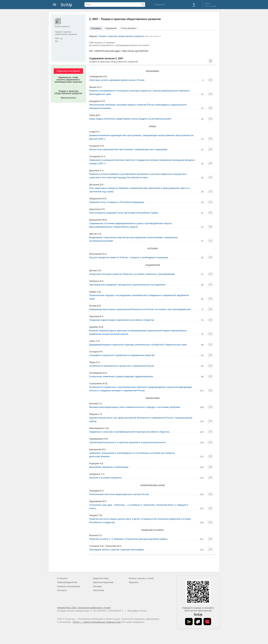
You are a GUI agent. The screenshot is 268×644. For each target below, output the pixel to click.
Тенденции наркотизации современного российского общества (122, 320)
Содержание (111, 28)
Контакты (62, 590)
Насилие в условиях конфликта (105, 478)
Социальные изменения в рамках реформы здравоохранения (121, 376)
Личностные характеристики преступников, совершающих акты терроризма (128, 149)
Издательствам (101, 578)
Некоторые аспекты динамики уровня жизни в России (117, 80)
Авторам (97, 586)
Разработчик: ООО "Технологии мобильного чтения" (84, 608)
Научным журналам (103, 582)
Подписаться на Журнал (68, 71)
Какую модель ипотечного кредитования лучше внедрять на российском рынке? (130, 119)
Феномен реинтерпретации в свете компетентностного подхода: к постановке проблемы (135, 407)
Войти (208, 3)
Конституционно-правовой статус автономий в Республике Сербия (124, 213)
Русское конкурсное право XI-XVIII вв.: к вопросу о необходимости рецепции (129, 257)
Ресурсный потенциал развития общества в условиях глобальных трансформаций (132, 274)
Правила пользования (68, 586)
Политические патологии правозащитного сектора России (119, 494)
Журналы (134, 582)
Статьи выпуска (129, 28)
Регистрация (211, 6)
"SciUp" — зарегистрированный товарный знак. (97, 622)
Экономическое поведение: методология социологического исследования (127, 285)
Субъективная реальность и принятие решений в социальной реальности (127, 442)
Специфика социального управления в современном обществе (122, 355)
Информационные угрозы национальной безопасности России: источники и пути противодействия (140, 309)
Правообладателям (67, 582)
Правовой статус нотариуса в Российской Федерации (117, 202)
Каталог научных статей (141, 578)
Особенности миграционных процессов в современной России (122, 366)
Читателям (99, 590)
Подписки (159, 4)
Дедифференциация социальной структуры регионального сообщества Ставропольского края (138, 345)
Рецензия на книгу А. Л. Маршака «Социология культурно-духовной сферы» (129, 539)
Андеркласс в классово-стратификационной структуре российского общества (129, 432)
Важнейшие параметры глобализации (109, 467)
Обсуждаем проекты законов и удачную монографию (117, 550)
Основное (96, 28)
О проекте (62, 578)
